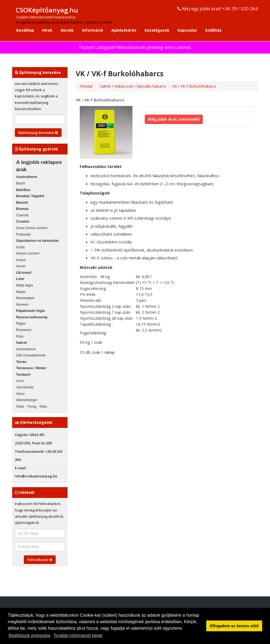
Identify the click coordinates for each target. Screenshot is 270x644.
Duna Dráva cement (32, 228)
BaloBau (23, 190)
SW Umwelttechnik (31, 355)
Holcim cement (28, 253)
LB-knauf (24, 273)
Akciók (67, 30)
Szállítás (213, 30)
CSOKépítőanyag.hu (47, 10)
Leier (20, 279)
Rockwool (24, 330)
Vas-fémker (25, 387)
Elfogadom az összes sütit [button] (234, 626)
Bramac (23, 209)
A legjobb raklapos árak (39, 166)
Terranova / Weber (31, 368)
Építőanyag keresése (38, 133)
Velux (21, 394)
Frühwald (23, 234)
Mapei (21, 292)
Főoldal (86, 86)
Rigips (21, 323)
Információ (93, 30)
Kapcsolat (187, 30)
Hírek (47, 30)
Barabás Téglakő (30, 196)
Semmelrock (26, 349)
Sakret (22, 343)
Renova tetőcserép (32, 317)
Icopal (21, 260)
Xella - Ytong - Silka (32, 406)
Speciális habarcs (151, 86)
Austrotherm (27, 177)
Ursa (20, 381)
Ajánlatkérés (124, 30)
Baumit (22, 202)
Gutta (21, 247)
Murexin (22, 304)
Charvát (22, 215)
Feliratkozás (40, 560)
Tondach (23, 374)
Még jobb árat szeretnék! (174, 119)
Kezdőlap (25, 30)
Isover (21, 266)
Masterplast (25, 298)
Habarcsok (124, 86)
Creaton (23, 221)
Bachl (21, 183)
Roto (20, 336)
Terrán (22, 362)
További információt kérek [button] (78, 635)
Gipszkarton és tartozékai (38, 241)
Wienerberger (27, 400)
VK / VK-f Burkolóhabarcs (194, 86)
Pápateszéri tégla (31, 311)
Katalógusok (157, 30)
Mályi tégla (25, 285)
